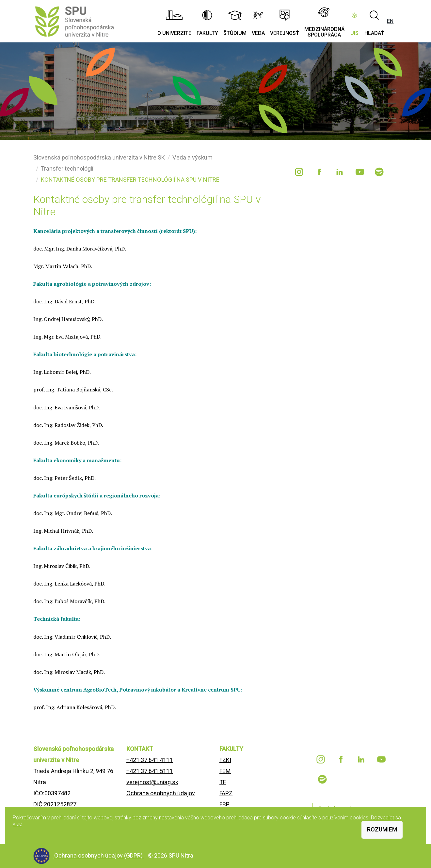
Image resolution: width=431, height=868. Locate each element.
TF (223, 782)
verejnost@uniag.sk (152, 782)
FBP (224, 804)
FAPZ (226, 793)
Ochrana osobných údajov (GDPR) (99, 855)
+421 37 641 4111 (150, 760)
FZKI (225, 760)
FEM (225, 771)
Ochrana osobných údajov (161, 793)
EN (390, 21)
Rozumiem (382, 829)
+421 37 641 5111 (150, 771)
